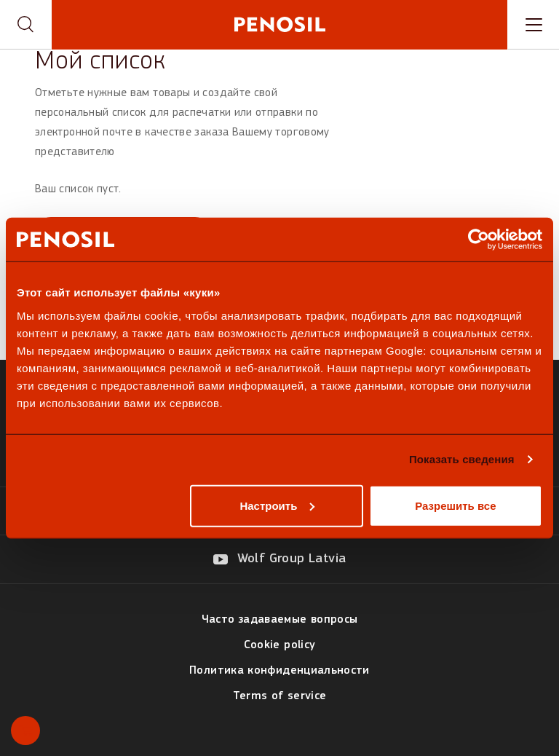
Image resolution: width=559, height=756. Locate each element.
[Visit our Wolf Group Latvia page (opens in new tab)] (280, 559)
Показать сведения (462, 459)
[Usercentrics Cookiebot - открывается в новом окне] (479, 240)
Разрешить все (455, 505)
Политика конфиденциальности (279, 671)
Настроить (277, 505)
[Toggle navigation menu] (533, 25)
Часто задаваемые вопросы (280, 620)
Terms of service (280, 696)
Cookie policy (280, 645)
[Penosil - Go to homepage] (279, 24)
